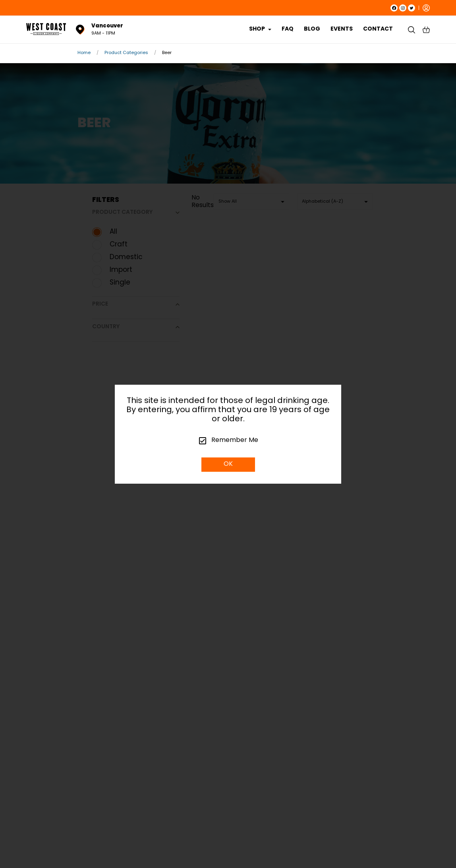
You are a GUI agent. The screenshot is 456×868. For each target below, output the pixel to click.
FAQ (288, 29)
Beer (167, 53)
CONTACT (378, 29)
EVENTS (342, 29)
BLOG (312, 29)
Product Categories (126, 53)
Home (84, 53)
